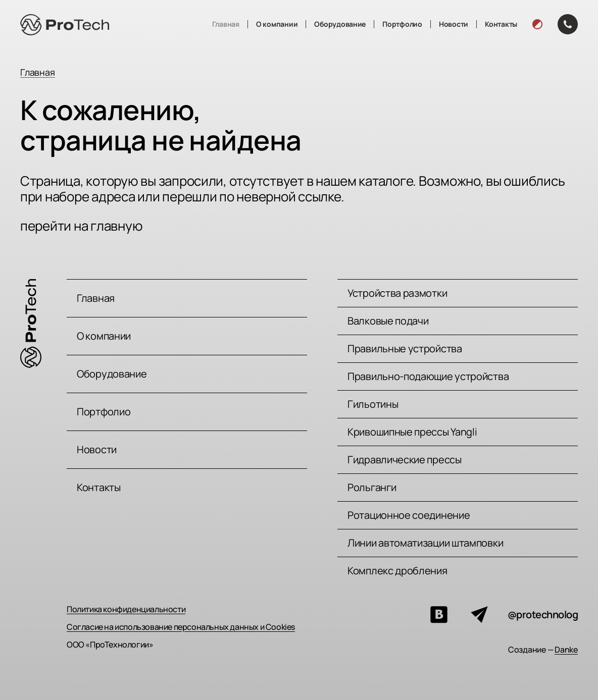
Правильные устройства (405, 348)
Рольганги (372, 487)
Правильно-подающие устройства (428, 376)
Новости (454, 24)
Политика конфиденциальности (126, 609)
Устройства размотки (397, 293)
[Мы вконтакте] (439, 615)
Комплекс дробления (397, 571)
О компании (277, 24)
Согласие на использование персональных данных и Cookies (181, 627)
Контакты (501, 24)
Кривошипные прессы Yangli (412, 432)
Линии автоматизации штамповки (425, 543)
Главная (226, 24)
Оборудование (340, 24)
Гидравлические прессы (405, 460)
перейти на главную (81, 226)
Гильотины (373, 404)
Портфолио (402, 24)
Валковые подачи (388, 321)
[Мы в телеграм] (479, 615)
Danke (566, 650)
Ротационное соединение (409, 515)
